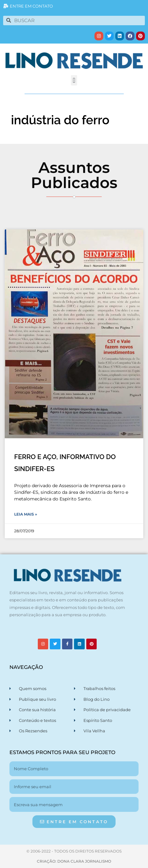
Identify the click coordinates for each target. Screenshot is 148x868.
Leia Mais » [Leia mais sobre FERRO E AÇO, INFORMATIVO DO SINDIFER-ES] (26, 514)
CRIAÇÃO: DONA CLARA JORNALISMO (74, 861)
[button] (74, 80)
